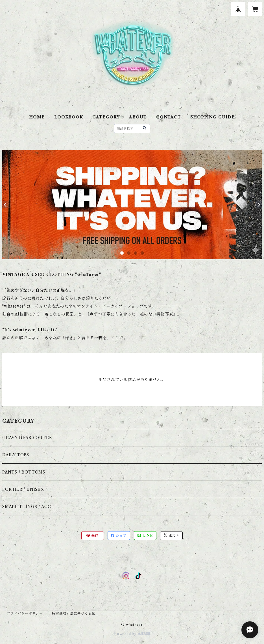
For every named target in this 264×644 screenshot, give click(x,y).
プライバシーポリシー (25, 613)
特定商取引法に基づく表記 (74, 613)
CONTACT (169, 117)
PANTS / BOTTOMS (24, 472)
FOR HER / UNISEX (23, 489)
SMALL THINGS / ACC (27, 507)
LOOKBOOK (68, 117)
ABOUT (138, 117)
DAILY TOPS (16, 455)
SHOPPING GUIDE (212, 117)
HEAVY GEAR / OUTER (27, 438)
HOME (37, 117)
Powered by (132, 634)
